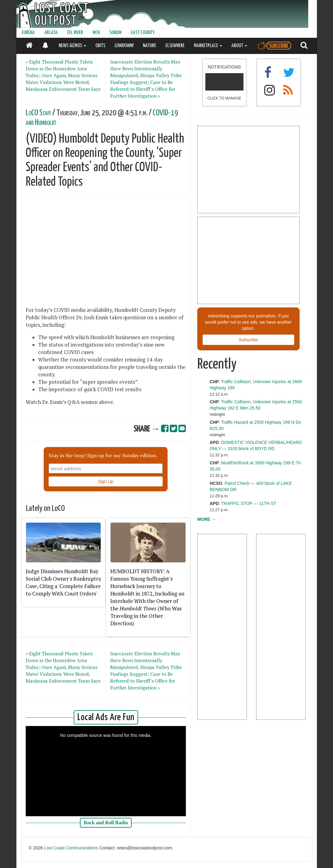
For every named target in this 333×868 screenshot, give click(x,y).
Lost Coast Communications (71, 848)
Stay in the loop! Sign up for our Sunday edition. (103, 455)
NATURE (149, 46)
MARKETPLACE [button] (208, 46)
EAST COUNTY (143, 33)
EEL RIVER (75, 33)
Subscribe (248, 340)
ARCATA (51, 33)
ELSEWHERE (175, 46)
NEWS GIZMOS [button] (72, 46)
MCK (96, 33)
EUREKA (28, 33)
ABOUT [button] (239, 46)
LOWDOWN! (124, 46)
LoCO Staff (38, 113)
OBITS (100, 46)
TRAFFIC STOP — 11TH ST (249, 503)
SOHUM (115, 33)
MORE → (207, 519)
